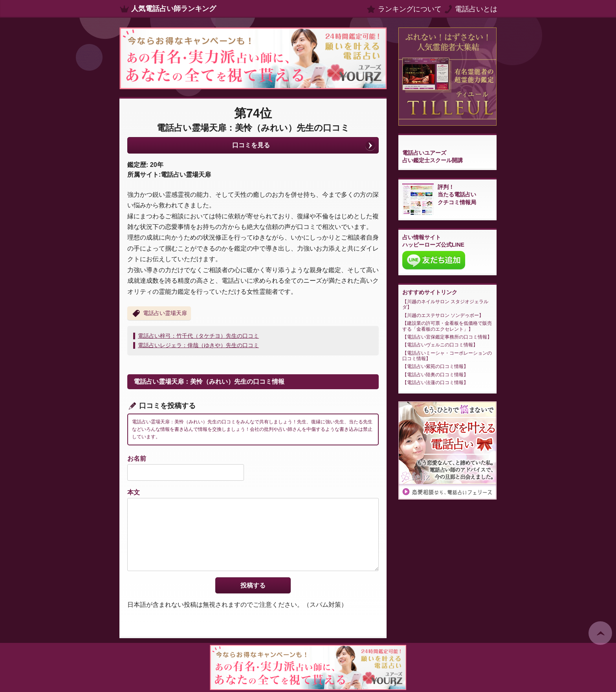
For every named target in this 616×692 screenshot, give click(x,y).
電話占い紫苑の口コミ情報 (435, 366)
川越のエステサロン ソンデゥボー (443, 315)
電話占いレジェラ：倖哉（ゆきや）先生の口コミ (198, 345)
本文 (134, 492)
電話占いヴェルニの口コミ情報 (440, 345)
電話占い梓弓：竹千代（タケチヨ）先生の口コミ (198, 336)
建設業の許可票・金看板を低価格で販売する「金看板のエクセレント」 (447, 326)
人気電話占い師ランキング (174, 9)
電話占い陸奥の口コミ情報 (435, 375)
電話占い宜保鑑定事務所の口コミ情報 (447, 337)
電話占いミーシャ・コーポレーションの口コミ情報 (447, 356)
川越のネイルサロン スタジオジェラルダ (445, 304)
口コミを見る (251, 145)
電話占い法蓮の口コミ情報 (435, 383)
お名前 (137, 459)
